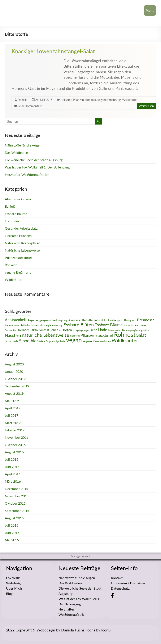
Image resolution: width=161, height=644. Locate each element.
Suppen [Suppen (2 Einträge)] (51, 341)
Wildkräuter (130, 100)
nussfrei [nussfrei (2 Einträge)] (75, 336)
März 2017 (13, 423)
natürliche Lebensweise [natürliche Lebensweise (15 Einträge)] (45, 335)
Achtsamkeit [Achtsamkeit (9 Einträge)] (16, 320)
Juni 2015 (12, 533)
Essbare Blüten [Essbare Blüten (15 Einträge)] (79, 325)
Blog (9, 593)
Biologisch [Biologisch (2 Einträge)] (130, 320)
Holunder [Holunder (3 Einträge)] (23, 330)
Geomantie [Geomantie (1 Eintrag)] (10, 330)
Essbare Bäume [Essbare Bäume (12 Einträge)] (109, 325)
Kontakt (117, 578)
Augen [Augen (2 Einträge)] (31, 320)
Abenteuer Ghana (18, 199)
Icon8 (106, 630)
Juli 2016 (12, 459)
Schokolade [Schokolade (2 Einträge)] (12, 341)
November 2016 (17, 437)
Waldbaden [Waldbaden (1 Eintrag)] (105, 341)
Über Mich (14, 588)
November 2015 (17, 496)
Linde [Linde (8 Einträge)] (103, 330)
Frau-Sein (12, 221)
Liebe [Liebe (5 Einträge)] (93, 330)
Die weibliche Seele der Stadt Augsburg (34, 160)
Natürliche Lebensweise (22, 250)
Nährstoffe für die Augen (23, 145)
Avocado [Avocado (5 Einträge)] (75, 320)
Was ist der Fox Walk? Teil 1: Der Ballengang (37, 167)
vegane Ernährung (109, 100)
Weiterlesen (146, 106)
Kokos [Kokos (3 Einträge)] (42, 330)
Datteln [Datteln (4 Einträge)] (25, 325)
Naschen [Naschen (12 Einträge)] (13, 335)
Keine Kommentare (30, 106)
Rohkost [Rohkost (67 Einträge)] (125, 334)
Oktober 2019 (15, 379)
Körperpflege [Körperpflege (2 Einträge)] (81, 330)
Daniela (22, 100)
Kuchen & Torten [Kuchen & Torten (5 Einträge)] (60, 330)
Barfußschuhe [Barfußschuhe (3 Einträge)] (91, 320)
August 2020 (14, 364)
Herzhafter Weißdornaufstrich (27, 174)
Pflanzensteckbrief (18, 258)
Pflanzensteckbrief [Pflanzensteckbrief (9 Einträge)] (97, 335)
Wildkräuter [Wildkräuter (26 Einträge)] (125, 340)
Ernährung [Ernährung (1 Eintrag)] (57, 325)
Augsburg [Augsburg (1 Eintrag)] (63, 320)
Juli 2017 (12, 415)
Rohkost (91, 100)
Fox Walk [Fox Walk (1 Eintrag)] (128, 325)
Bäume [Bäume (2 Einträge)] (9, 325)
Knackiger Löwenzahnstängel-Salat (53, 51)
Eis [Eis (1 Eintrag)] (41, 325)
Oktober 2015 (15, 503)
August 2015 (14, 518)
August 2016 (14, 452)
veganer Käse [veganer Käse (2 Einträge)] (91, 341)
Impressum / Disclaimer (128, 583)
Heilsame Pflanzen (72, 100)
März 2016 (13, 481)
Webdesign (14, 583)
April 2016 (13, 474)
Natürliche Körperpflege (22, 243)
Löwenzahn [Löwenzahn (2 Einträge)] (115, 330)
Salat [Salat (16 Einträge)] (141, 335)
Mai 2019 (12, 401)
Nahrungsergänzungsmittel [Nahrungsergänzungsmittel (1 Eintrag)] (136, 330)
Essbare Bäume (16, 214)
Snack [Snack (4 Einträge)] (41, 341)
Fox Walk (13, 578)
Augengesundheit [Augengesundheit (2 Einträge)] (47, 320)
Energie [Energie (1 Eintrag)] (47, 325)
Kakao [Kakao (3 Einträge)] (34, 330)
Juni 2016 (12, 467)
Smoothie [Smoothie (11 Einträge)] (28, 341)
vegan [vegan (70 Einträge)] (74, 340)
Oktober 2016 (15, 445)
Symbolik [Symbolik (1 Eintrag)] (60, 341)
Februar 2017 (15, 430)
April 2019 (13, 408)
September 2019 (17, 386)
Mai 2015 (12, 540)
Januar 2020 (14, 371)
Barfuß (10, 206)
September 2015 (17, 511)
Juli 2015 (12, 525)
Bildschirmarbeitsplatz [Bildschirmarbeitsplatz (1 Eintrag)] (112, 320)
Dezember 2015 (16, 489)
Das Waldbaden (16, 152)
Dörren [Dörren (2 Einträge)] (35, 325)
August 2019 (14, 393)
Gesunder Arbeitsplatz (21, 228)
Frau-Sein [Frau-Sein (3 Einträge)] (140, 325)
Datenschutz (120, 588)
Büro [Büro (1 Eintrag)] (16, 325)
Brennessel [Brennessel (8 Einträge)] (146, 320)
